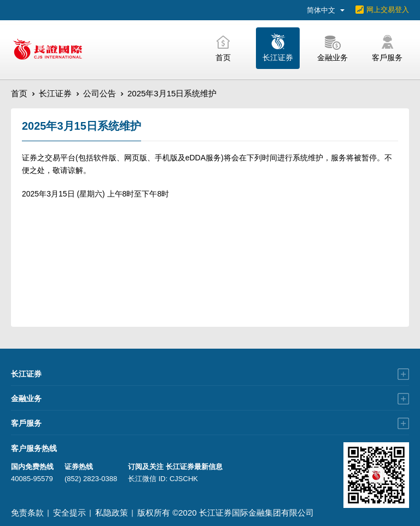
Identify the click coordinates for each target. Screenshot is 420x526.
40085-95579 (32, 479)
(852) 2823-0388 (91, 479)
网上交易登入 (388, 10)
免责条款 (27, 513)
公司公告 (100, 93)
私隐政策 (112, 513)
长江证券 (55, 93)
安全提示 (69, 513)
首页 (19, 93)
